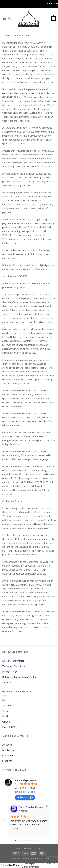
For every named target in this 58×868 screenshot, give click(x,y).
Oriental (7, 722)
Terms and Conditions (14, 666)
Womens (7, 705)
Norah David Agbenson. (31, 807)
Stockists (7, 761)
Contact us (8, 755)
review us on (25, 798)
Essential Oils (9, 727)
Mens (5, 700)
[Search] (9, 18)
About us (7, 745)
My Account (9, 750)
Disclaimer (8, 682)
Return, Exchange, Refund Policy (19, 677)
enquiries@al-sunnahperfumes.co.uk (21, 93)
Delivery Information (13, 661)
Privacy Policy (10, 672)
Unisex (6, 711)
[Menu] (4, 19)
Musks (6, 716)
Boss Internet (35, 849)
